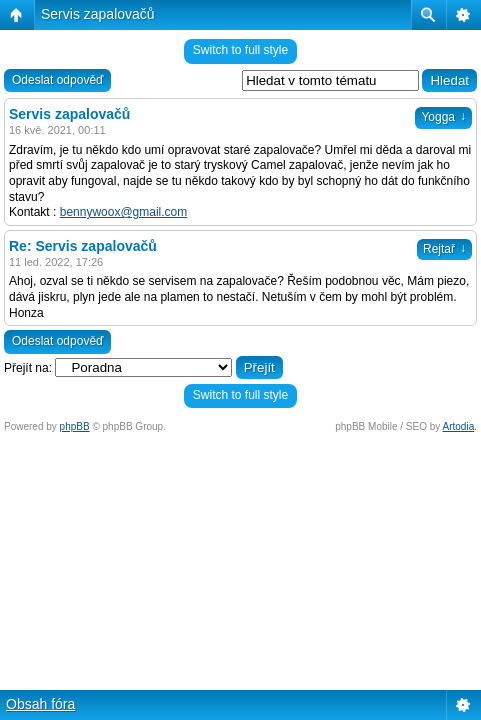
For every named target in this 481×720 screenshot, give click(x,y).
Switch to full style (240, 50)
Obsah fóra (40, 704)
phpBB (75, 426)
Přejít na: (28, 368)
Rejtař (444, 249)
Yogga (443, 117)
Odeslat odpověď (57, 80)
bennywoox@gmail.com (124, 212)
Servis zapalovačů (98, 14)
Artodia (459, 426)
